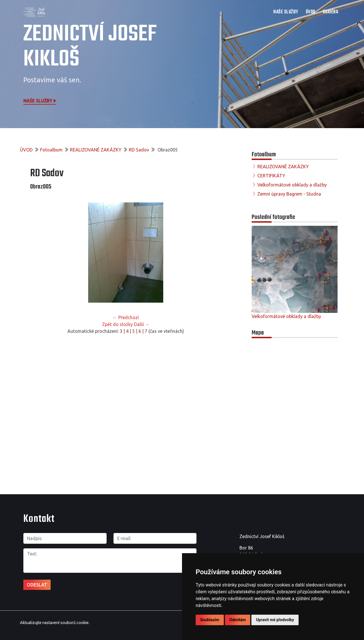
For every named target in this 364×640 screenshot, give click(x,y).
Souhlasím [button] (210, 620)
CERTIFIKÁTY (271, 176)
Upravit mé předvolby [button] (275, 620)
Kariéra (331, 12)
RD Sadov (139, 150)
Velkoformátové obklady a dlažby (292, 185)
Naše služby (40, 100)
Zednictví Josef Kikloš (90, 47)
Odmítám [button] (238, 620)
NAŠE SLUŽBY (286, 12)
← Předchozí (126, 317)
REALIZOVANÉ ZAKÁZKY (96, 150)
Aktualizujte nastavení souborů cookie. (55, 623)
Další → (142, 324)
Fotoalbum (51, 150)
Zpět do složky (117, 324)
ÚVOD (311, 12)
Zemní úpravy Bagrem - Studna (289, 194)
